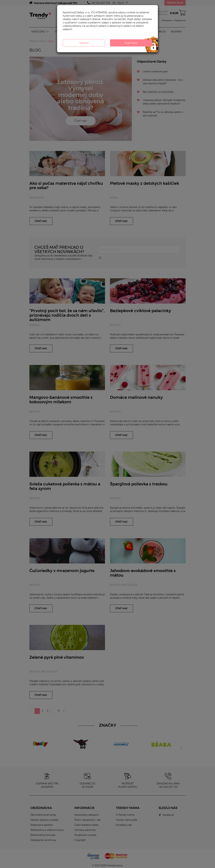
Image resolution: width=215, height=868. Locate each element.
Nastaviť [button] (84, 43)
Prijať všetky (131, 43)
